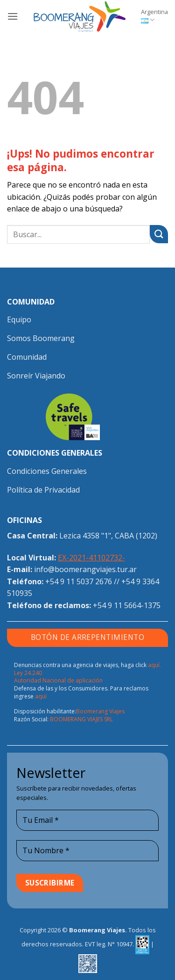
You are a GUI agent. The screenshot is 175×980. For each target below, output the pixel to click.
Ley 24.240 (28, 673)
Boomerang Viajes (100, 711)
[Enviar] (159, 234)
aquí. (154, 665)
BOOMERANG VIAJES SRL (81, 719)
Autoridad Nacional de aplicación (58, 680)
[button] (13, 16)
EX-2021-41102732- (91, 558)
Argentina (154, 16)
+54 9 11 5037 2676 (79, 581)
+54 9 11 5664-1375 (127, 605)
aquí (41, 696)
